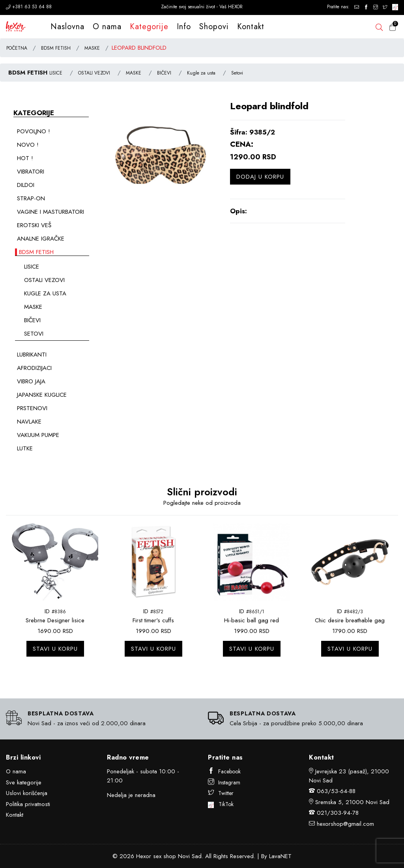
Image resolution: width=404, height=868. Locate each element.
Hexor (144, 856)
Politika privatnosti (28, 804)
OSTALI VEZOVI (94, 73)
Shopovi (214, 27)
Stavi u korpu (55, 649)
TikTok (221, 804)
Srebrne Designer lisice (55, 620)
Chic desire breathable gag (350, 620)
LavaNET (280, 856)
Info (184, 27)
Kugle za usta (201, 73)
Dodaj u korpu (260, 177)
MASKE (92, 48)
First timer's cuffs (153, 620)
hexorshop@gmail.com (345, 824)
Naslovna (67, 27)
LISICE (56, 73)
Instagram (224, 782)
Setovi (237, 73)
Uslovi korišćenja (27, 793)
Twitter (221, 793)
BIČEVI (164, 73)
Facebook (224, 771)
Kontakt (251, 27)
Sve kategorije (24, 782)
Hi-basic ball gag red (252, 620)
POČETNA (17, 48)
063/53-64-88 (336, 791)
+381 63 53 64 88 (29, 7)
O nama (107, 27)
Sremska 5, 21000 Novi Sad (352, 802)
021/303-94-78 (338, 813)
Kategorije (149, 27)
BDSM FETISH (56, 48)
